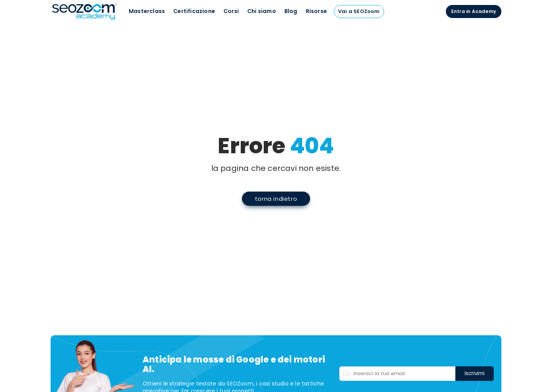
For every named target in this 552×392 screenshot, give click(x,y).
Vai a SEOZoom (359, 11)
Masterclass (147, 11)
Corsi (231, 11)
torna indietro (276, 199)
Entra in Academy (474, 11)
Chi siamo (262, 11)
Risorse (316, 11)
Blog (291, 11)
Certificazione (194, 11)
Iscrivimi (475, 373)
